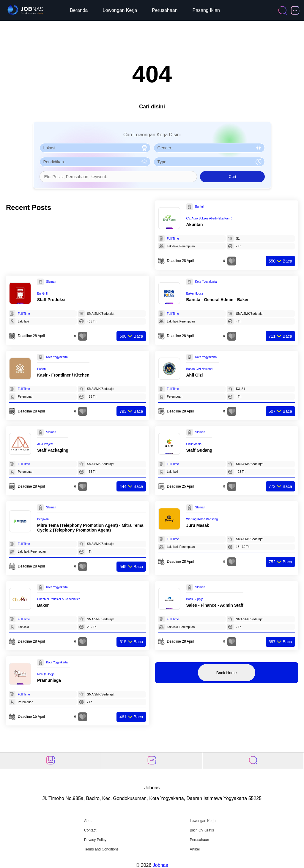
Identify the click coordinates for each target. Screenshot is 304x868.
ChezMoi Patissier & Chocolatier (58, 599)
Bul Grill (42, 294)
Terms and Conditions (101, 849)
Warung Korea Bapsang (202, 519)
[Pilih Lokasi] (95, 148)
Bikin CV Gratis (202, 830)
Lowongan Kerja (120, 10)
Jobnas (160, 865)
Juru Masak (198, 525)
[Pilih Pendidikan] (95, 162)
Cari (232, 177)
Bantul (199, 207)
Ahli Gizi (195, 375)
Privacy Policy (95, 840)
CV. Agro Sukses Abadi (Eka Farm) (209, 218)
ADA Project (45, 444)
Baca (280, 261)
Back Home (227, 673)
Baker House (195, 294)
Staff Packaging (53, 450)
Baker (43, 605)
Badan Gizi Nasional (200, 369)
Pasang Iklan (206, 10)
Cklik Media (194, 444)
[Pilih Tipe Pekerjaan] (209, 162)
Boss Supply (195, 599)
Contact (90, 830)
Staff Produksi (51, 300)
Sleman (51, 282)
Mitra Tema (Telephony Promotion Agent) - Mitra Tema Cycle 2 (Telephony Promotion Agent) (90, 528)
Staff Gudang (199, 450)
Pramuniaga (49, 680)
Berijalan (43, 519)
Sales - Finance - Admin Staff (215, 605)
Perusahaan (165, 10)
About (89, 821)
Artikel (195, 849)
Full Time (173, 239)
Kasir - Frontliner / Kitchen (63, 375)
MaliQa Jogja (46, 674)
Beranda (79, 10)
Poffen (41, 369)
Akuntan (195, 224)
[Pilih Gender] (209, 148)
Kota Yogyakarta (206, 282)
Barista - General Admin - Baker (218, 300)
